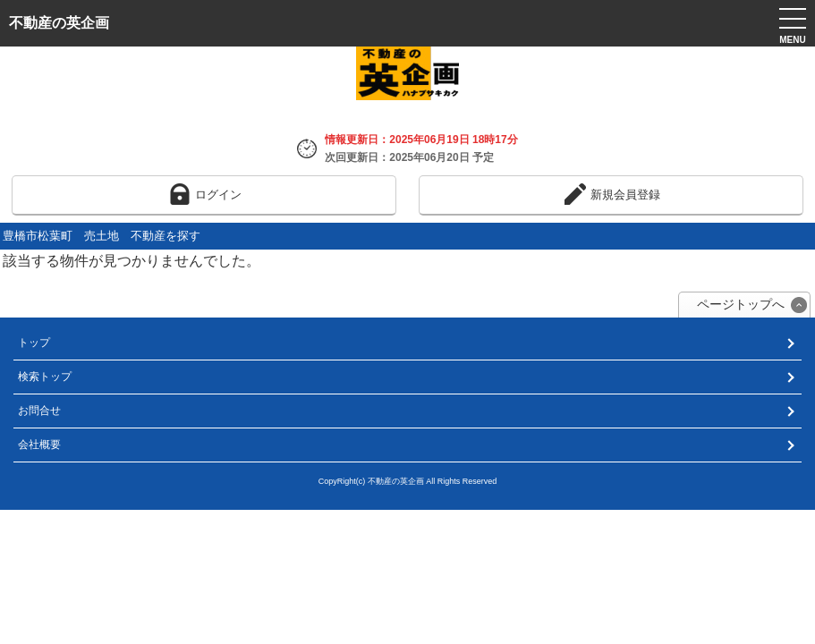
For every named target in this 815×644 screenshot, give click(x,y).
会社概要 (39, 445)
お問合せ (39, 411)
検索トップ (45, 377)
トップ (34, 343)
